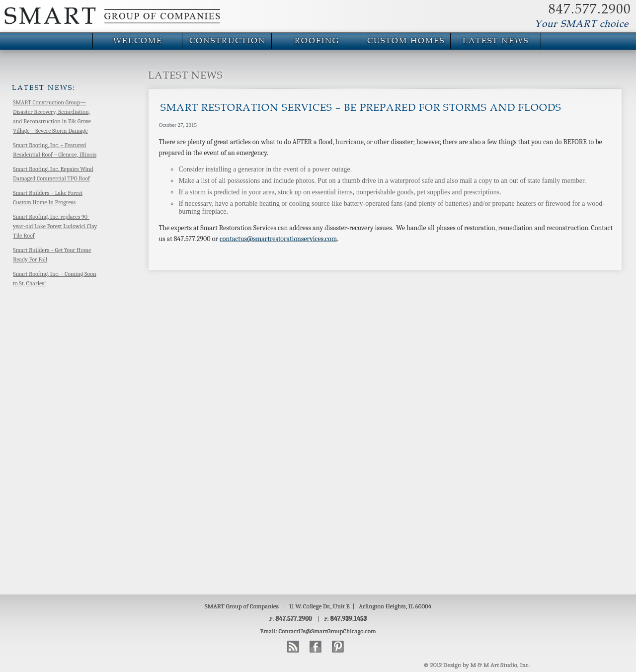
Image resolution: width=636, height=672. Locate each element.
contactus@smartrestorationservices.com (278, 239)
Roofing (317, 41)
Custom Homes (406, 41)
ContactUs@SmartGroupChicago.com (327, 631)
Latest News (496, 41)
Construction (228, 41)
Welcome (138, 41)
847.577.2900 (590, 9)
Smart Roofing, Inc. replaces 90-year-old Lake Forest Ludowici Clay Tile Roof (55, 226)
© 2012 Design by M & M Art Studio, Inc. (477, 665)
